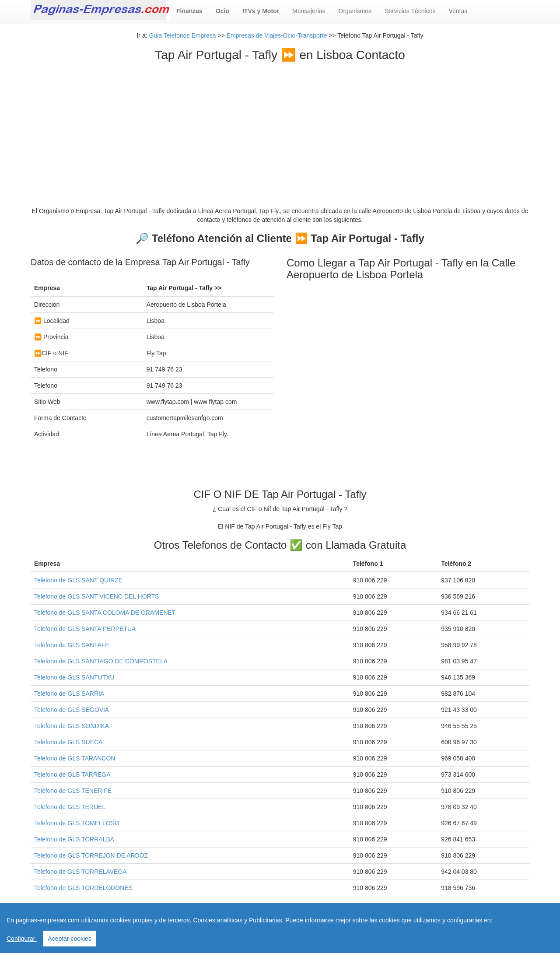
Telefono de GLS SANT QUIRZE (78, 580)
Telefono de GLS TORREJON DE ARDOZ (91, 855)
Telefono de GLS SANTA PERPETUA (85, 629)
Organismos (355, 11)
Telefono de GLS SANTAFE (72, 645)
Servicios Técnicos (410, 11)
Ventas (458, 11)
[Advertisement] (280, 128)
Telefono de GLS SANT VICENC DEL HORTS (96, 596)
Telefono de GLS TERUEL (70, 807)
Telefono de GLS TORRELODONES (83, 888)
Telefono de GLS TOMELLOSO (77, 823)
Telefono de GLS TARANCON (75, 758)
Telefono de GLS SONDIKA (72, 726)
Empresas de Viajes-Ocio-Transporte (277, 35)
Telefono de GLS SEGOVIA (72, 710)
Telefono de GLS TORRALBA (74, 839)
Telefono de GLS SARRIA (69, 694)
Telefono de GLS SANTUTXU (74, 677)
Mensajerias (309, 11)
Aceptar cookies (70, 939)
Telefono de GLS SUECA (68, 742)
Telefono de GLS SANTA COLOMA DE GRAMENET (105, 613)
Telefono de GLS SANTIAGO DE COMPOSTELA (101, 661)
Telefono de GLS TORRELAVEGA (80, 872)
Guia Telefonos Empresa (183, 35)
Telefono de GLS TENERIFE (73, 791)
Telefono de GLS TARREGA (72, 774)
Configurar (22, 939)
